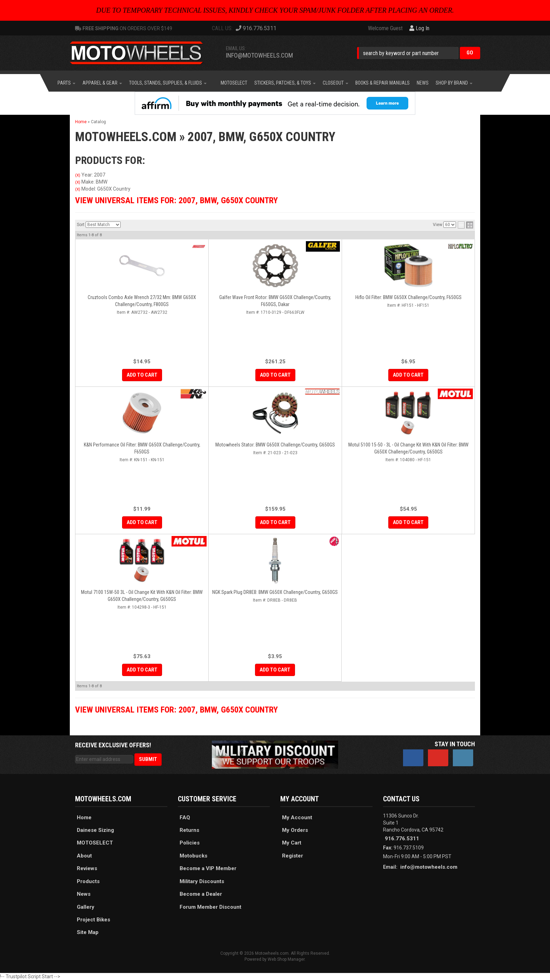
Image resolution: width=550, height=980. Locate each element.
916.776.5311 (402, 839)
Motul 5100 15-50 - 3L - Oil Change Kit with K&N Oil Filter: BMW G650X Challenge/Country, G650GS (408, 448)
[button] (419, 53)
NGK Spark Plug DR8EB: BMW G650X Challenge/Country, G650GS (275, 592)
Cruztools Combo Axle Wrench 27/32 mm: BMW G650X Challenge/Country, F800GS (142, 301)
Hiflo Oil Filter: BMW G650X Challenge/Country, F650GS (408, 297)
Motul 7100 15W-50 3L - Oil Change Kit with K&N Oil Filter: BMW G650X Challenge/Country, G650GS (142, 596)
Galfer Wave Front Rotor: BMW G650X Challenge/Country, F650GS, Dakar (275, 301)
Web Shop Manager (286, 959)
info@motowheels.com (259, 55)
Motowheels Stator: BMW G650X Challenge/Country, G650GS (275, 445)
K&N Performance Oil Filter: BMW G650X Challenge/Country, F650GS (142, 448)
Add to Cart (142, 375)
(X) (78, 175)
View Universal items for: (176, 200)
